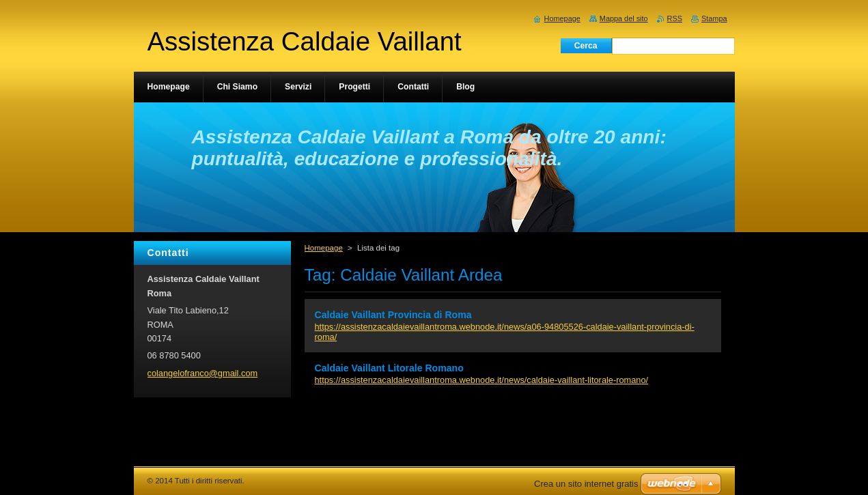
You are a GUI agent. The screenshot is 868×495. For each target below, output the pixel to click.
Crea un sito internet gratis (586, 484)
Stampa (714, 18)
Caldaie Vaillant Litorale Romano (389, 368)
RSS (675, 18)
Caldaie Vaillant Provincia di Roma (393, 315)
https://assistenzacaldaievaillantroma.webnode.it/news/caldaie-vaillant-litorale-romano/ (482, 380)
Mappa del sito (624, 18)
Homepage (324, 248)
